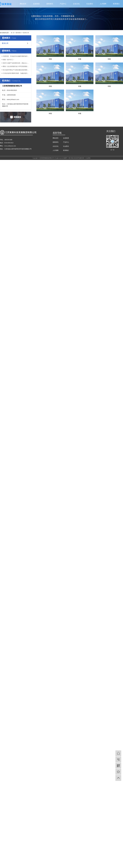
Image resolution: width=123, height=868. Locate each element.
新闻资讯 (50, 4)
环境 (52, 61)
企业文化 (76, 4)
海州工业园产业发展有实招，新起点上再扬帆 (16, 63)
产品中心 (63, 4)
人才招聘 (103, 4)
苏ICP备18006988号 (74, 188)
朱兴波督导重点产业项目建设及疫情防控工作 (16, 70)
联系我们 (116, 4)
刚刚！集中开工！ (9, 60)
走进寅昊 (36, 4)
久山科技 (88, 188)
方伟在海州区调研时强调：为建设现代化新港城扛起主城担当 (16, 73)
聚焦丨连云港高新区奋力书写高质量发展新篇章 (16, 66)
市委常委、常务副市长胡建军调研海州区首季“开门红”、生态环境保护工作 (16, 56)
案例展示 (19, 33)
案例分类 (26, 33)
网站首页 (23, 4)
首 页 (13, 33)
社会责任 (90, 4)
